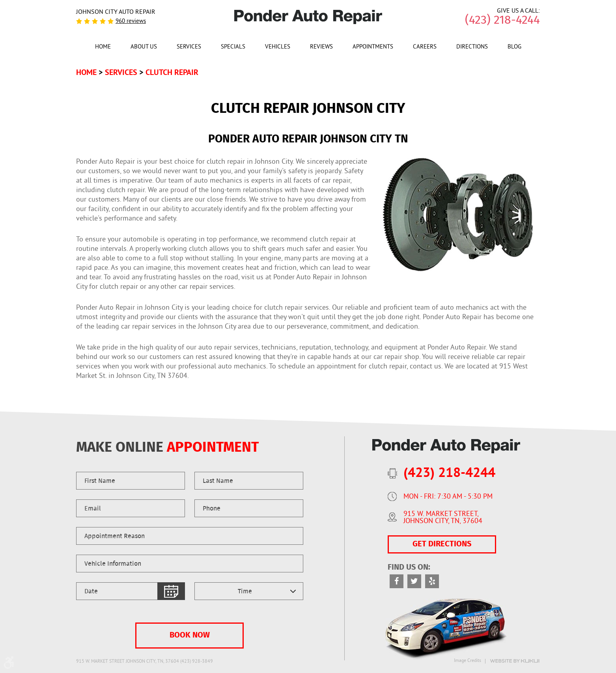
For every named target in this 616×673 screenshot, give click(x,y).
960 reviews (131, 21)
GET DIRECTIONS (442, 544)
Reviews (321, 47)
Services (189, 47)
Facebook (397, 581)
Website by (515, 661)
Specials (233, 47)
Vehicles (278, 47)
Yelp (432, 581)
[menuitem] (103, 47)
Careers (425, 47)
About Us (144, 47)
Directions (472, 47)
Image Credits (468, 661)
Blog (514, 47)
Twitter (414, 581)
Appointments (373, 47)
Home (103, 47)
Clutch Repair (172, 72)
